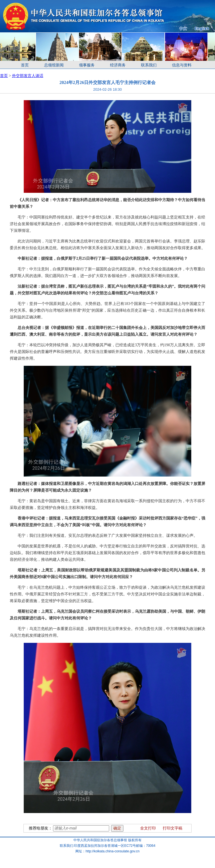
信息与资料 (182, 65)
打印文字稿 (173, 828)
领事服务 (87, 65)
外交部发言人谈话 (28, 76)
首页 (25, 65)
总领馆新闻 (54, 65)
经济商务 (118, 65)
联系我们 (149, 65)
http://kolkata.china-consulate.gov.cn (112, 851)
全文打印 (148, 828)
